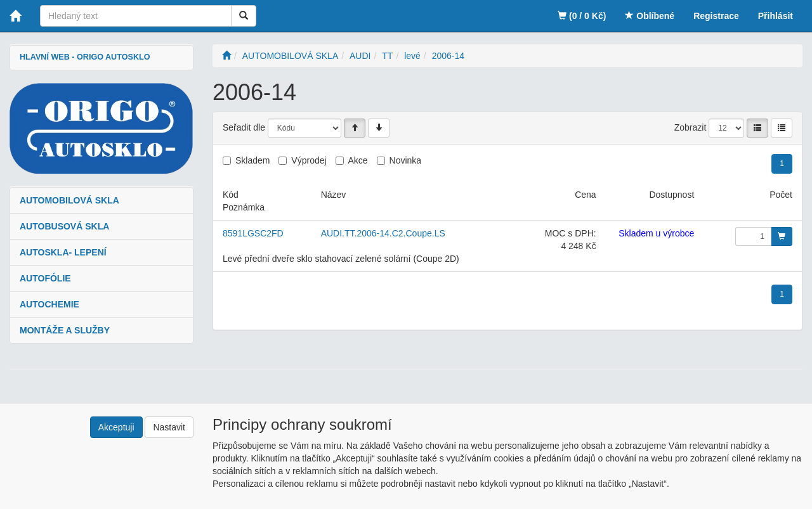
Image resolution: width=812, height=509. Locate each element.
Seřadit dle (244, 127)
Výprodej (309, 160)
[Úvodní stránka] (226, 56)
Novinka (406, 160)
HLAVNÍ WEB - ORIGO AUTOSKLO (85, 57)
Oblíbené (650, 16)
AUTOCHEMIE (49, 304)
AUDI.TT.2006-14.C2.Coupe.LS (383, 233)
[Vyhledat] (244, 16)
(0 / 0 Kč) (582, 16)
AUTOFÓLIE (45, 278)
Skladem (252, 160)
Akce (358, 160)
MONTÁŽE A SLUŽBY (65, 330)
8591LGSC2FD (253, 233)
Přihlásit (776, 16)
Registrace (716, 16)
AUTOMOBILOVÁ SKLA (69, 200)
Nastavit (169, 427)
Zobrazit (691, 127)
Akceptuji (116, 427)
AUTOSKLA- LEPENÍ (63, 252)
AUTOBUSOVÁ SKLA (64, 226)
